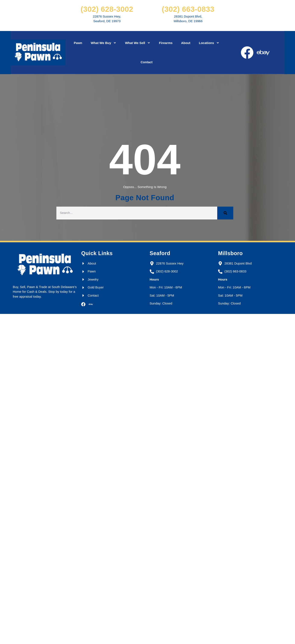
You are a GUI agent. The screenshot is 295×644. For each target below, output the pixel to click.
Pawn (78, 43)
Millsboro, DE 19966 (188, 21)
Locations (209, 43)
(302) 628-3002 (107, 9)
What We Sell (138, 43)
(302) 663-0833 (188, 9)
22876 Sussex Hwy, (107, 16)
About (186, 43)
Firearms (166, 43)
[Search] (225, 213)
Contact (147, 62)
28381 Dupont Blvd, (188, 16)
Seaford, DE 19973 (107, 21)
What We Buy (104, 43)
